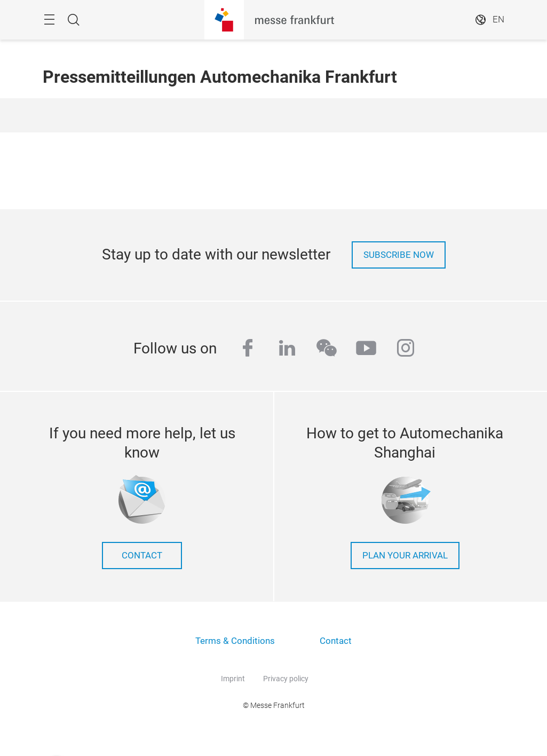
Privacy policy (286, 679)
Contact (336, 641)
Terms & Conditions (235, 641)
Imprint (233, 679)
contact (142, 556)
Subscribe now (399, 255)
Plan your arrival (405, 556)
